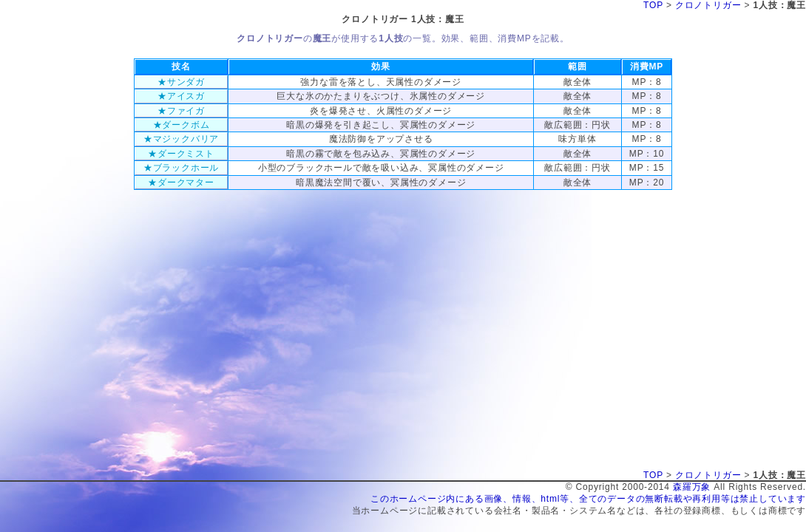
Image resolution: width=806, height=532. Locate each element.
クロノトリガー (708, 5)
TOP (653, 5)
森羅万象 (692, 487)
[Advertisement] (403, 223)
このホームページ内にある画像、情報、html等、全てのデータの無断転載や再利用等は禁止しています (588, 499)
